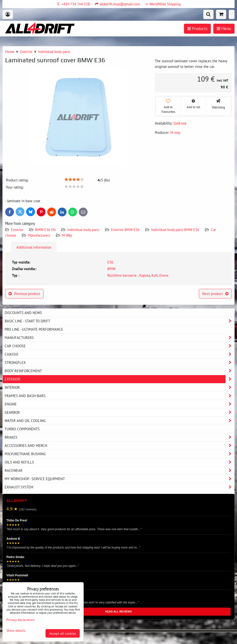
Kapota (145, 275)
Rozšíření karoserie (123, 275)
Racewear (119, 470)
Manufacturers (39, 235)
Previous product (24, 294)
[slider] (74, 179)
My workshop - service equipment (119, 479)
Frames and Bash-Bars (119, 396)
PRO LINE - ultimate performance (34, 329)
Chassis (119, 354)
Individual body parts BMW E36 (175, 230)
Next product (215, 294)
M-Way (67, 235)
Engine (119, 404)
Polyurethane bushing (119, 454)
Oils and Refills (119, 462)
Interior (119, 387)
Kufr (155, 275)
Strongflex (119, 363)
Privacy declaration (20, 620)
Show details (16, 631)
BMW (111, 269)
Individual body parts (83, 230)
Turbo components (22, 429)
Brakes (119, 437)
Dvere (164, 275)
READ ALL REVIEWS (118, 612)
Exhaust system (119, 487)
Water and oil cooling (119, 421)
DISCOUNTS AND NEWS (23, 313)
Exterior (17, 230)
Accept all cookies (63, 633)
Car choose (119, 346)
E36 (110, 262)
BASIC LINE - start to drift (119, 321)
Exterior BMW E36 (125, 230)
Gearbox (119, 412)
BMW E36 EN (45, 230)
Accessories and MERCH (119, 446)
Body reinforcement (119, 371)
